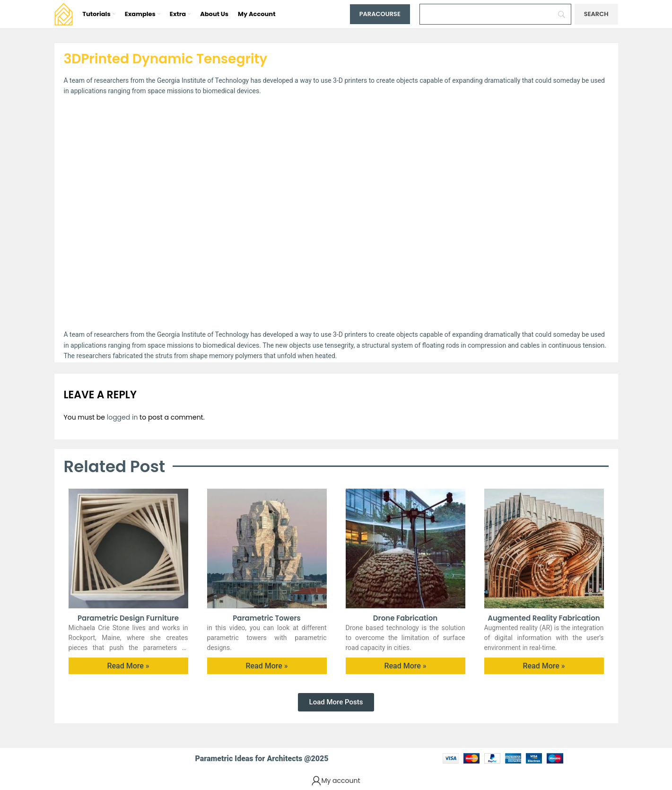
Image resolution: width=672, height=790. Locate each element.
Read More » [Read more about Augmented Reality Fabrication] (544, 666)
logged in (122, 417)
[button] (336, 702)
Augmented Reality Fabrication (544, 618)
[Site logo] (64, 14)
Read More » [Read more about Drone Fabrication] (405, 666)
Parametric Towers (267, 618)
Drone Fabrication (405, 618)
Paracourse (380, 14)
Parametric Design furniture (128, 618)
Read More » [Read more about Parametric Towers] (266, 666)
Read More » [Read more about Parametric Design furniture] (128, 666)
